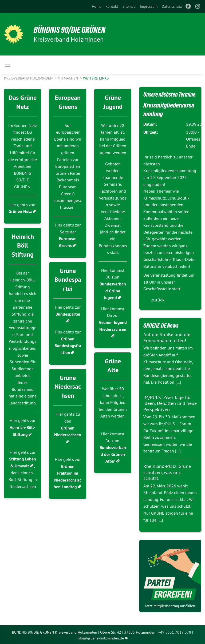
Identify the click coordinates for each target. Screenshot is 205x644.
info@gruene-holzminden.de (100, 638)
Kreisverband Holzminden (29, 78)
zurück (158, 300)
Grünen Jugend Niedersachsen (113, 326)
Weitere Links (96, 78)
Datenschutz (172, 6)
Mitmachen (68, 78)
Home (96, 6)
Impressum (149, 6)
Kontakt (112, 6)
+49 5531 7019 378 (175, 632)
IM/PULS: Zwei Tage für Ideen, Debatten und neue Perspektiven (170, 403)
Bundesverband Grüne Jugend (113, 291)
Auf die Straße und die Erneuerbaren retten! (167, 337)
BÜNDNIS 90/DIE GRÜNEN (70, 30)
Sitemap (129, 6)
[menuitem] (96, 6)
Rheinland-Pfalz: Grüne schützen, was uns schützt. (167, 472)
